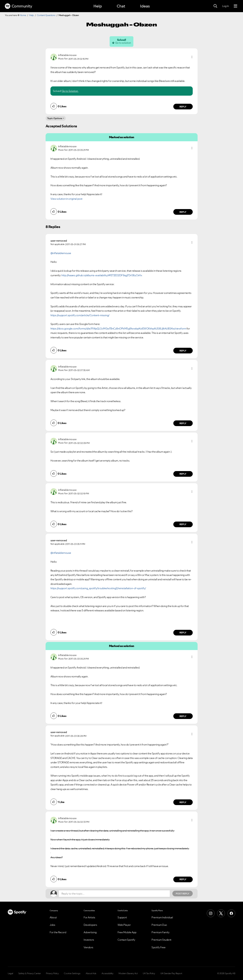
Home (23, 15)
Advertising (90, 932)
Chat (121, 6)
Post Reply (183, 894)
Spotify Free (158, 947)
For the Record (58, 932)
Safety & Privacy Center (30, 973)
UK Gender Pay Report (171, 973)
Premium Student (161, 940)
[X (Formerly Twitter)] (221, 913)
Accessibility (108, 973)
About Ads (91, 973)
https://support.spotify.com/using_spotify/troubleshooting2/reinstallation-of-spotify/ (98, 588)
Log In (225, 6)
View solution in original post (66, 199)
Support (122, 917)
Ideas (145, 6)
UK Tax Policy (149, 973)
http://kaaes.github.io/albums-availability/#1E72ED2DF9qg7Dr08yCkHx (102, 275)
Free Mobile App (127, 932)
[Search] (215, 6)
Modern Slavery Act (128, 973)
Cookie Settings (72, 973)
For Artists (89, 917)
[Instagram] (211, 913)
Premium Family (160, 932)
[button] (192, 57)
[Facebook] (231, 913)
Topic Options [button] (55, 118)
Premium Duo (159, 925)
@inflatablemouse (61, 253)
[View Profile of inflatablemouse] (67, 55)
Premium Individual (162, 917)
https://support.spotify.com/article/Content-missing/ (80, 315)
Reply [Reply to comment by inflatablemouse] (183, 107)
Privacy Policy (52, 973)
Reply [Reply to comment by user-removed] (183, 351)
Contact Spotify (126, 940)
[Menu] (235, 6)
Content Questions (46, 15)
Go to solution (123, 43)
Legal (10, 973)
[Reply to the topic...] (114, 894)
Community (18, 6)
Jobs (52, 925)
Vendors (88, 947)
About (53, 917)
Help (98, 6)
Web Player (124, 925)
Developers (90, 925)
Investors (89, 940)
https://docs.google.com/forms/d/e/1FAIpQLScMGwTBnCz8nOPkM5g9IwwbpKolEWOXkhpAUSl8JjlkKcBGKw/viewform (118, 329)
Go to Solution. (70, 91)
